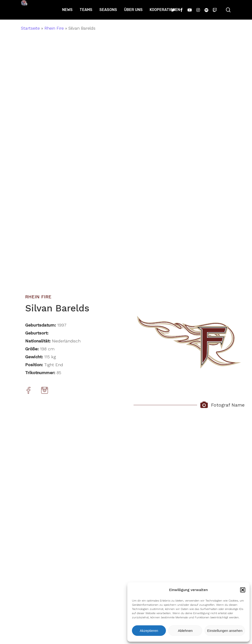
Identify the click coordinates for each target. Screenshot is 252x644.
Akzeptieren (149, 631)
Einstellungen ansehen (225, 631)
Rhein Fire (54, 28)
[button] (243, 590)
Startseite (30, 28)
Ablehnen (185, 631)
